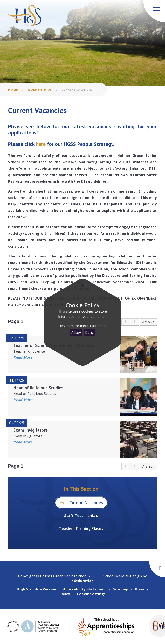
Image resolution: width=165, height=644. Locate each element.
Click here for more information (82, 326)
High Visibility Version (36, 589)
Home (13, 89)
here (42, 144)
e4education (82, 581)
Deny (89, 332)
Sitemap (121, 589)
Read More (23, 357)
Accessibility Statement (85, 589)
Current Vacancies (77, 89)
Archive (148, 322)
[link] (126, 322)
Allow (76, 332)
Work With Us (40, 89)
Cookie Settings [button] (91, 594)
